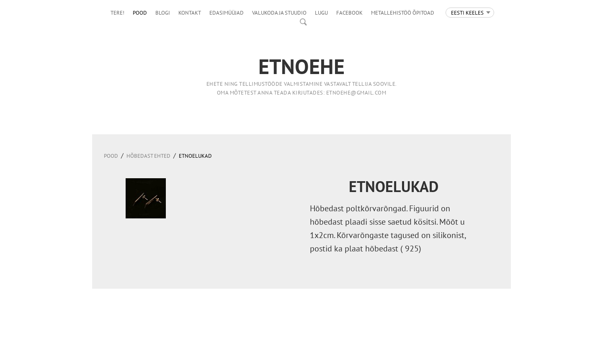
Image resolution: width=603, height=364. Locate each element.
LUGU (321, 13)
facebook (349, 13)
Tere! (117, 13)
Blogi (163, 13)
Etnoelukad (195, 156)
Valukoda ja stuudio (279, 13)
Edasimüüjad (227, 13)
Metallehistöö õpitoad (403, 13)
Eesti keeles (467, 13)
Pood (140, 13)
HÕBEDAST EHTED (148, 156)
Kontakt (190, 13)
